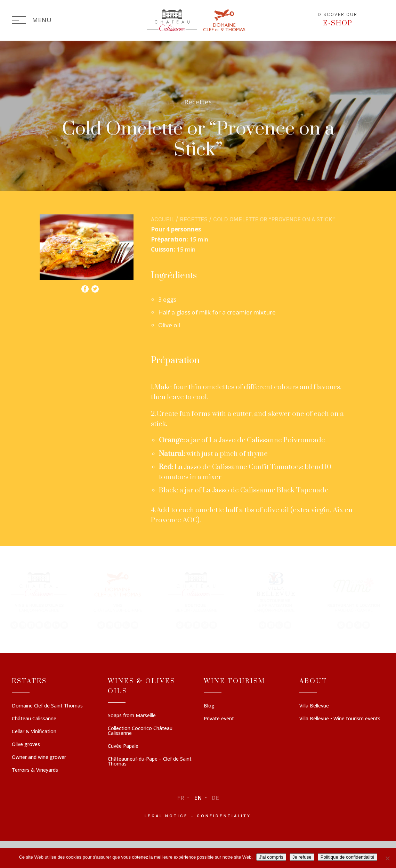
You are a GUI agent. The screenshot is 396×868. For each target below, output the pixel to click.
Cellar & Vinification (34, 732)
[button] (39, 600)
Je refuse (302, 857)
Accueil (163, 219)
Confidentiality (224, 816)
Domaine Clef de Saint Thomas (47, 706)
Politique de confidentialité (347, 857)
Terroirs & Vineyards (35, 770)
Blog (209, 706)
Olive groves (26, 745)
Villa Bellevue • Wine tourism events (340, 719)
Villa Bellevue (314, 706)
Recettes (194, 219)
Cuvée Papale (123, 746)
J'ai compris (271, 857)
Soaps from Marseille (132, 716)
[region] (198, 600)
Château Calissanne (34, 719)
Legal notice (166, 816)
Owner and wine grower (39, 758)
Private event (219, 719)
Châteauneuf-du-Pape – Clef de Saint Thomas (150, 762)
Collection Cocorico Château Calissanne (140, 731)
